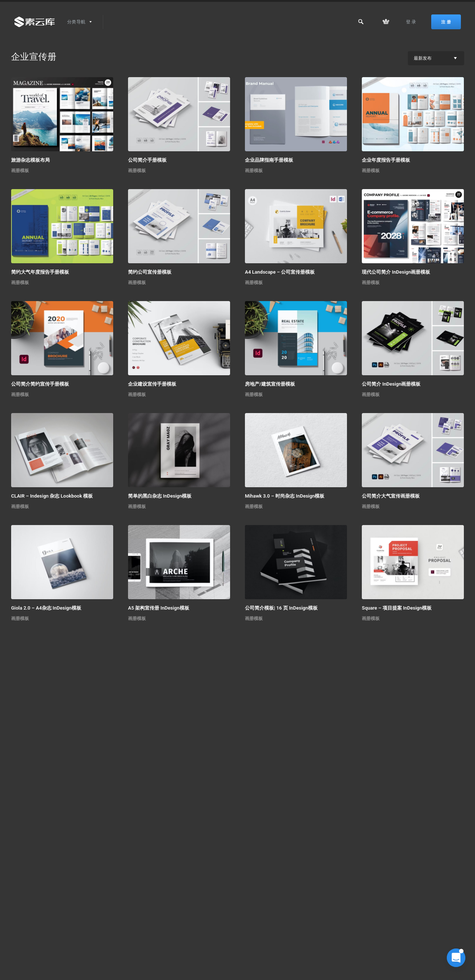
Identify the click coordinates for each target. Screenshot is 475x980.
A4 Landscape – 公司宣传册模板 (280, 272)
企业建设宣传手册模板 (152, 384)
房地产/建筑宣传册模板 (270, 384)
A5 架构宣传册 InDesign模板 (159, 608)
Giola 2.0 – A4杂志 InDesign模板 (46, 608)
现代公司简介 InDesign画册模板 (396, 272)
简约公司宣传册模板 (150, 272)
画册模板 (20, 171)
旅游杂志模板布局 (30, 160)
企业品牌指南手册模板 (269, 160)
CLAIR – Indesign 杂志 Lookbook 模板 (52, 496)
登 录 (411, 22)
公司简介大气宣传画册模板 (391, 496)
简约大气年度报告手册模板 (40, 272)
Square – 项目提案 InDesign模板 (397, 608)
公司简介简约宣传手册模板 (40, 384)
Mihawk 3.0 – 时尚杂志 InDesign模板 (285, 496)
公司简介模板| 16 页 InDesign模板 (281, 608)
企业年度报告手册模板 (386, 160)
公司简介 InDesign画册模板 (391, 384)
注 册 (446, 22)
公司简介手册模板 (147, 160)
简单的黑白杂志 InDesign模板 (160, 496)
